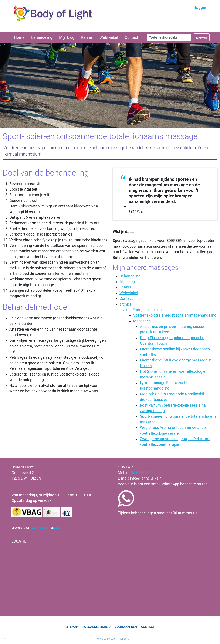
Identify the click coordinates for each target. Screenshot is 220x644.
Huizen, (35, 528)
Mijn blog (67, 37)
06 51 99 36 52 (143, 473)
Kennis (87, 37)
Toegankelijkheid (96, 627)
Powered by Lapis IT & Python (114, 639)
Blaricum (45, 528)
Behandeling (42, 37)
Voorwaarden (126, 627)
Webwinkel (109, 37)
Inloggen (199, 7)
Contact (131, 37)
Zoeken (201, 37)
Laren (58, 528)
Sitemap (72, 627)
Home (19, 37)
